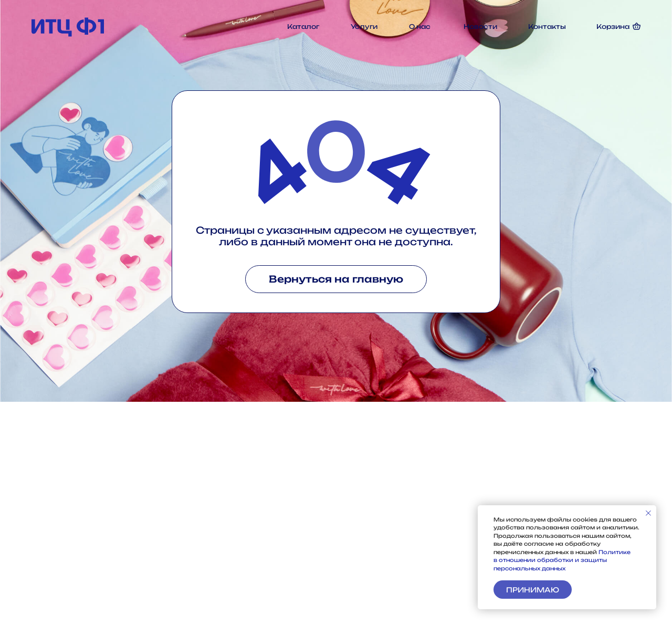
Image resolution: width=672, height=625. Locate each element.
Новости (480, 27)
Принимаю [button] (533, 590)
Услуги (364, 27)
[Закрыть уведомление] (648, 513)
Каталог (303, 27)
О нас (420, 27)
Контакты (547, 27)
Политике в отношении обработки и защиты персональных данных (562, 560)
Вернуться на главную (336, 279)
